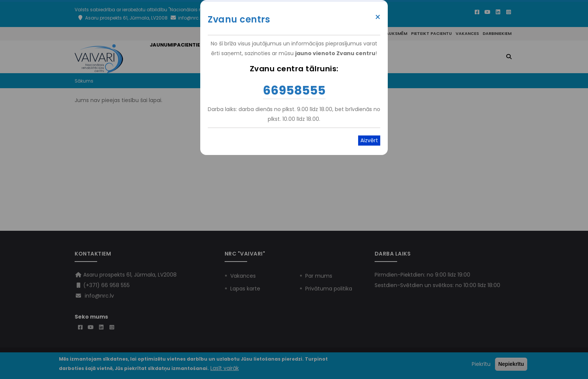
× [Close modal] (378, 17)
